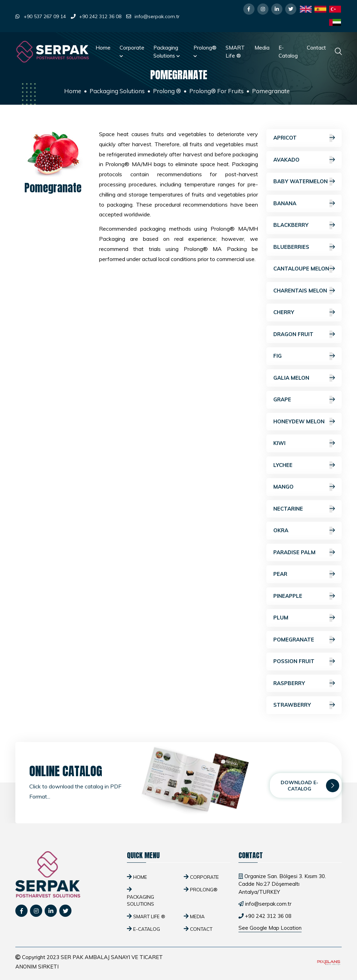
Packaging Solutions (167, 52)
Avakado (304, 160)
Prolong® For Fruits (217, 91)
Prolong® (205, 51)
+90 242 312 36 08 (100, 16)
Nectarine (304, 509)
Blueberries (304, 247)
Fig (304, 356)
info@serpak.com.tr (157, 16)
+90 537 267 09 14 (45, 16)
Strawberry (304, 705)
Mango (304, 487)
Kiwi (304, 443)
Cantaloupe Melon (304, 269)
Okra (304, 531)
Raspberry (304, 684)
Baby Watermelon (304, 182)
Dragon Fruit (304, 335)
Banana (304, 204)
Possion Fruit (304, 662)
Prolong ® (167, 91)
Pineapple (304, 596)
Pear (304, 574)
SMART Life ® (235, 52)
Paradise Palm (304, 553)
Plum (304, 618)
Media (262, 48)
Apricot (304, 138)
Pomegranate (304, 640)
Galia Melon (304, 378)
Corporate (132, 51)
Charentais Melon (304, 291)
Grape (304, 400)
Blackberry (304, 225)
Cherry (304, 313)
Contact (316, 48)
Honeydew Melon (304, 422)
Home (103, 48)
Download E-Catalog (310, 786)
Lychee (304, 465)
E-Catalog (288, 52)
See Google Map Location (270, 928)
